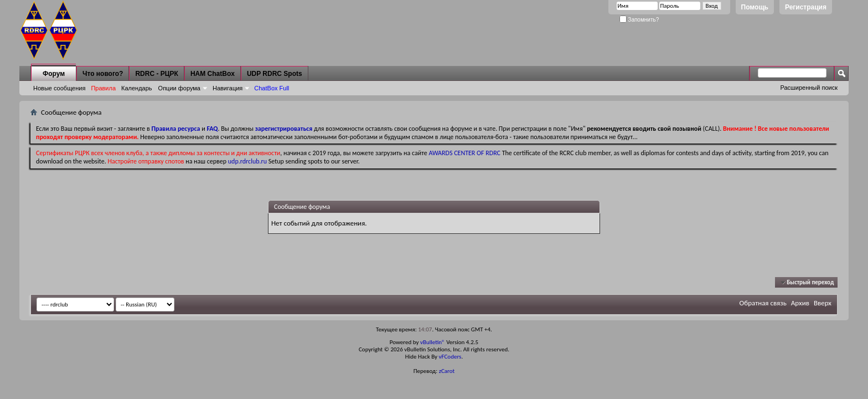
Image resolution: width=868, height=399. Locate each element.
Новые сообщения (59, 88)
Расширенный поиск (809, 88)
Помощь (755, 7)
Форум (54, 74)
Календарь (137, 88)
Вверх (823, 303)
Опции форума (179, 88)
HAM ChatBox (213, 74)
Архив (800, 303)
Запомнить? (639, 20)
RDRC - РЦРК (156, 74)
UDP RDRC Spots (275, 74)
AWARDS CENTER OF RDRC (464, 153)
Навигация (228, 88)
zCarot (447, 371)
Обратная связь (763, 303)
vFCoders (450, 357)
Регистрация (806, 7)
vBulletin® (433, 342)
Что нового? (103, 74)
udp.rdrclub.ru (247, 161)
